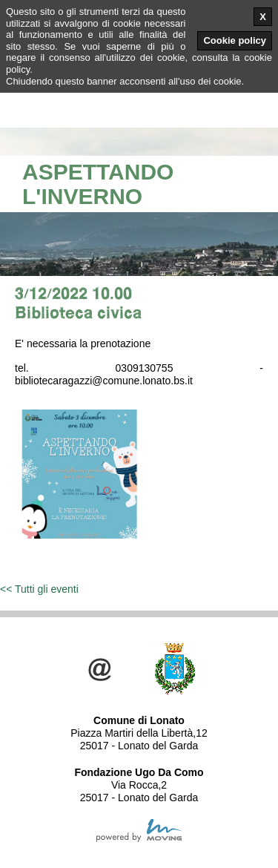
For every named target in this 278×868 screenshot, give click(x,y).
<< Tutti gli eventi (39, 589)
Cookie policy (235, 40)
